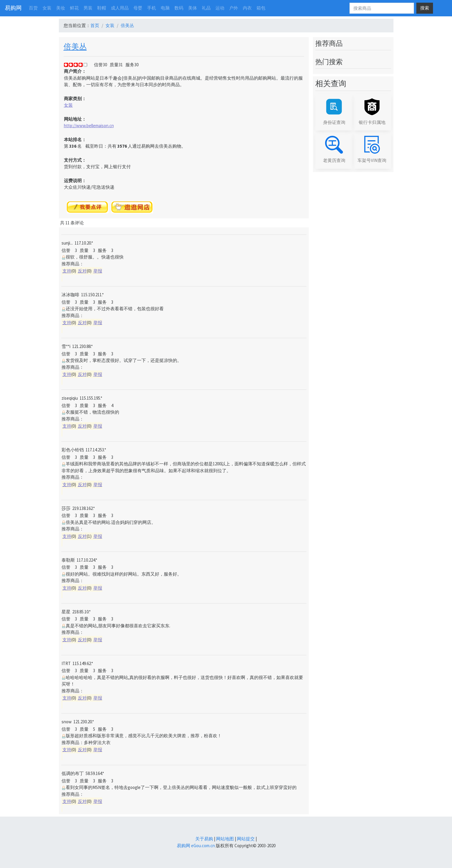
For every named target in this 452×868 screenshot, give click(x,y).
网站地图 (225, 839)
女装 (110, 25)
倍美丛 (127, 25)
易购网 (13, 8)
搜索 (425, 8)
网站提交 (246, 839)
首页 (95, 25)
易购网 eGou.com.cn (196, 846)
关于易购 (204, 839)
